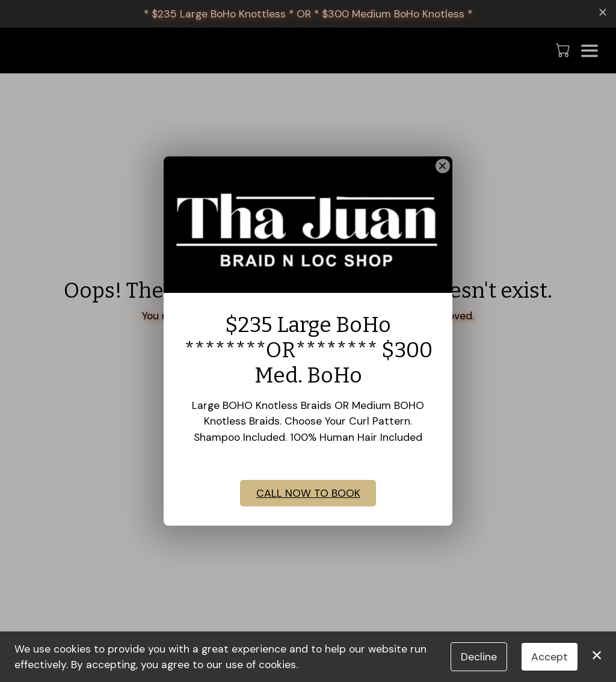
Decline (479, 657)
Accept (550, 657)
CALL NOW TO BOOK (308, 510)
